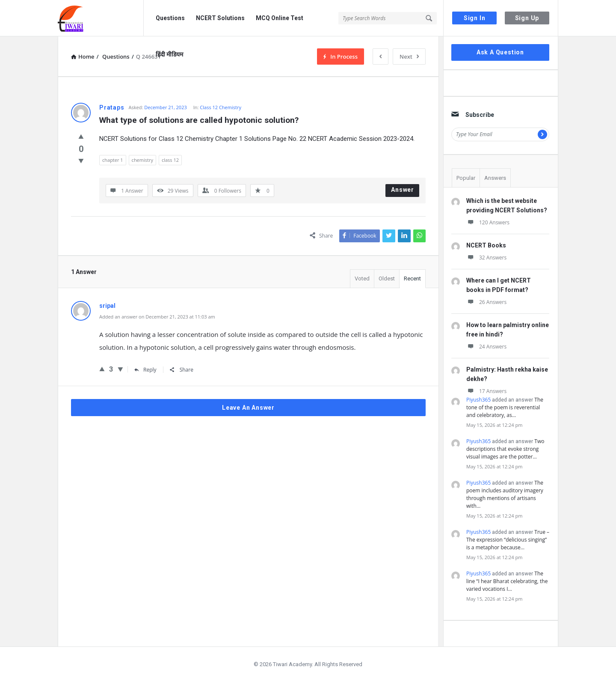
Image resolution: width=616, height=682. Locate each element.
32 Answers (486, 258)
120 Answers (488, 222)
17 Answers (486, 391)
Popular (466, 178)
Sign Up (527, 18)
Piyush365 (478, 400)
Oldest (387, 278)
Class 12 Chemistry (221, 107)
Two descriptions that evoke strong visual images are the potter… (505, 449)
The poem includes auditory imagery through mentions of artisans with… (505, 494)
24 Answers (486, 347)
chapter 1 (113, 160)
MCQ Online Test (280, 18)
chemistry (142, 160)
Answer (403, 190)
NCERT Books (486, 245)
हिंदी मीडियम (169, 54)
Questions (170, 18)
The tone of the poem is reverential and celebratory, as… (505, 407)
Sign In (475, 18)
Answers (495, 178)
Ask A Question (500, 52)
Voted (362, 278)
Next (409, 57)
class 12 (170, 160)
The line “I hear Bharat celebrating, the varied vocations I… (507, 581)
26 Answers (486, 302)
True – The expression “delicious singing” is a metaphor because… (508, 540)
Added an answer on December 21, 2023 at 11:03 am (157, 317)
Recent (412, 278)
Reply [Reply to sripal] (145, 370)
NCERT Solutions (220, 18)
